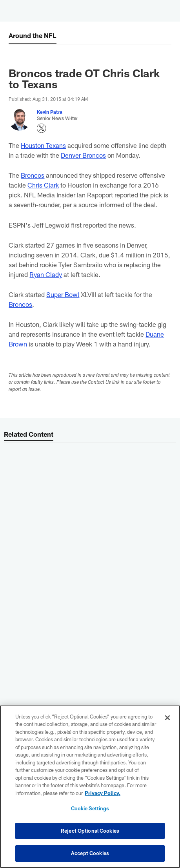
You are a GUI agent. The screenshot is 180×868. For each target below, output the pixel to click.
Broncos (33, 175)
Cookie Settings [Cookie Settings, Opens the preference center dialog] (90, 808)
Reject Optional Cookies (90, 831)
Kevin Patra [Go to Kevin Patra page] (50, 112)
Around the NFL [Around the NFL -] (33, 35)
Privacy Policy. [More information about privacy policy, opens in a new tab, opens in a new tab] (103, 793)
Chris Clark (43, 185)
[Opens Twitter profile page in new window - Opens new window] (42, 128)
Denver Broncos (83, 155)
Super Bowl (63, 294)
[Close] (167, 718)
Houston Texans (44, 145)
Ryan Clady (46, 274)
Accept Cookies (90, 853)
